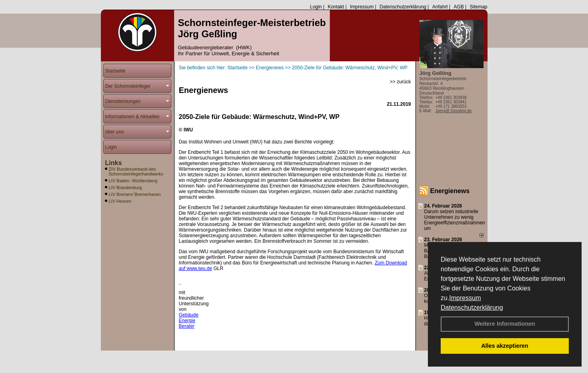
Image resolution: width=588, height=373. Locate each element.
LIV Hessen (120, 201)
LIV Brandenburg (125, 188)
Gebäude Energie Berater (189, 321)
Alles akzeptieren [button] (505, 346)
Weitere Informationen (505, 324)
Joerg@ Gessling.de (454, 111)
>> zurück (400, 82)
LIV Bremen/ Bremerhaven (135, 194)
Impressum (465, 298)
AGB (459, 7)
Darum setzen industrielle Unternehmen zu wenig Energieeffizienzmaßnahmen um (455, 220)
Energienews (450, 191)
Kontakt (336, 7)
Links (114, 163)
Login (316, 7)
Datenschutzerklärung (472, 307)
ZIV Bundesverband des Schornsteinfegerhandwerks (136, 171)
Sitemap (478, 7)
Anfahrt (440, 7)
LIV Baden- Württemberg (133, 181)
